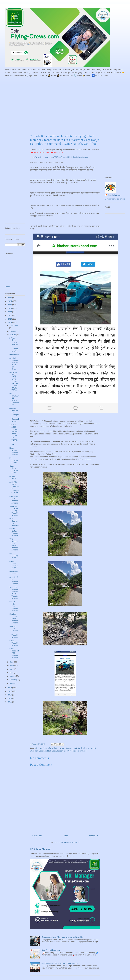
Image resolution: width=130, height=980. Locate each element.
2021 (10, 315)
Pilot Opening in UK (14, 556)
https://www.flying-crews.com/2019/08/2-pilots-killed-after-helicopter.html (59, 157)
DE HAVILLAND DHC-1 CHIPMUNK (14, 399)
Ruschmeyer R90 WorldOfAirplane (14, 500)
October (13, 331)
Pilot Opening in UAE (14, 460)
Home (65, 836)
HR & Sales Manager (40, 849)
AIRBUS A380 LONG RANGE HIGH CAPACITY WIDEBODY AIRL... (14, 435)
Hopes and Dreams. (14, 573)
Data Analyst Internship (51, 950)
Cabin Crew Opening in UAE (14, 469)
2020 (10, 319)
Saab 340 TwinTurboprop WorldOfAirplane (14, 511)
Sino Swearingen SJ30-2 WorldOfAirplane (14, 544)
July (12, 662)
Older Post (94, 836)
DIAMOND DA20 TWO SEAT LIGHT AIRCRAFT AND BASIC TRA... (14, 381)
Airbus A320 (13, 477)
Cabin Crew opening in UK (14, 565)
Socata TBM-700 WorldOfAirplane (14, 606)
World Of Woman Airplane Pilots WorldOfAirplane (14, 593)
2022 (10, 312)
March (13, 676)
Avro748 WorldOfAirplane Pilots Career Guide (14, 364)
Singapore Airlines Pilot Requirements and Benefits (62, 937)
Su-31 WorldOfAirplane (14, 643)
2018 (10, 688)
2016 (10, 695)
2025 (10, 301)
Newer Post (37, 836)
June (12, 665)
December (14, 326)
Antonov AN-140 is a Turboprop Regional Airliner (14, 415)
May (12, 669)
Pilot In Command (79, 751)
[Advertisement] (26, 105)
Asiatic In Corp (114, 195)
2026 (10, 298)
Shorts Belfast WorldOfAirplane (14, 532)
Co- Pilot (68, 751)
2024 (10, 305)
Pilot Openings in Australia (14, 522)
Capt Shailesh (57, 751)
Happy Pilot (14, 355)
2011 (10, 702)
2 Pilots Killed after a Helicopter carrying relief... (14, 345)
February (14, 680)
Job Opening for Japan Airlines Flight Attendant (60, 963)
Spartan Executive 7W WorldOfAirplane (14, 618)
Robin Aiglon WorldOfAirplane (14, 451)
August (13, 335)
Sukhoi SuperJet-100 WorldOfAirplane (14, 653)
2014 (10, 698)
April (12, 673)
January (13, 683)
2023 (10, 308)
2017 (10, 691)
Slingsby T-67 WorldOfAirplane (14, 580)
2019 (10, 322)
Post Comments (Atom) (71, 842)
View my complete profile (115, 199)
